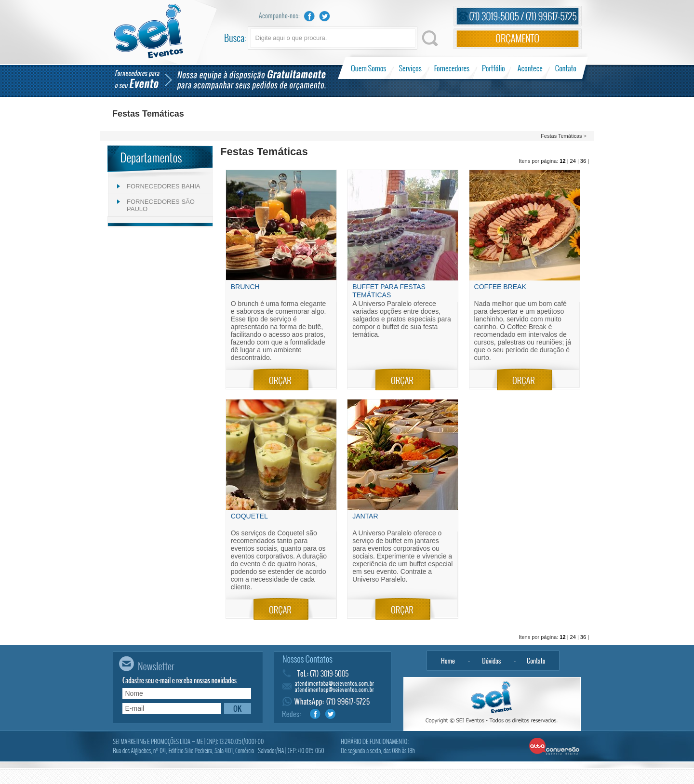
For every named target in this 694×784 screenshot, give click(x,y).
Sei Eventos (149, 31)
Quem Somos (369, 68)
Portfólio (494, 68)
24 (573, 161)
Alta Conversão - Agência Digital (554, 747)
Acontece (530, 68)
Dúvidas (492, 661)
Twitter (325, 16)
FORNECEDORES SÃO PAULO (161, 205)
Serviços (410, 68)
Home (448, 661)
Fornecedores (452, 68)
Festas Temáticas (561, 136)
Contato (566, 68)
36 (583, 161)
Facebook (309, 16)
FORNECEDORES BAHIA (163, 186)
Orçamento (518, 39)
